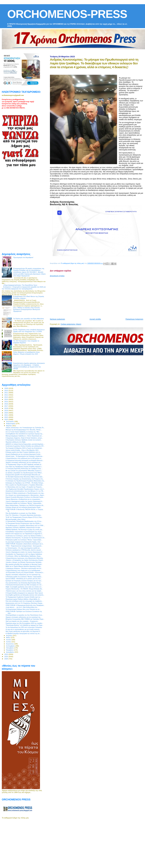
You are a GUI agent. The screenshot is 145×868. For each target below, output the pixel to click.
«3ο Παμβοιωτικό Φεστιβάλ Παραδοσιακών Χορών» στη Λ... (25, 489)
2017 (6, 406)
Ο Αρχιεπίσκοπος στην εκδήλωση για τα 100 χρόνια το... (24, 458)
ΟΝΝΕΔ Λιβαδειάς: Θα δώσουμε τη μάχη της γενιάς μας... (24, 530)
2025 (6, 656)
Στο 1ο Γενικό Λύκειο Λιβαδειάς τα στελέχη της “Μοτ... (23, 432)
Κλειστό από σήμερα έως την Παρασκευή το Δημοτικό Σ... (24, 534)
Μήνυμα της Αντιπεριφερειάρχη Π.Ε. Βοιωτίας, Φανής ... (24, 430)
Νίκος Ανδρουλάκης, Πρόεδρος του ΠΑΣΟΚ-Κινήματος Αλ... (25, 505)
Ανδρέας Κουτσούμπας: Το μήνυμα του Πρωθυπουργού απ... (26, 538)
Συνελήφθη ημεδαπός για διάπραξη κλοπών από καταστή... (25, 595)
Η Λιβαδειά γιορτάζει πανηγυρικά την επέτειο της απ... (23, 633)
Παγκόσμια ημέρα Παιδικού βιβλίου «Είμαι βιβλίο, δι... (23, 599)
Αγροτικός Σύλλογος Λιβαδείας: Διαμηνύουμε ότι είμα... (23, 527)
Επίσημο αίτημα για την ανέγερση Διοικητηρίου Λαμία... (24, 507)
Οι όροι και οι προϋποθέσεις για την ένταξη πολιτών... (23, 629)
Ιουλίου (9, 642)
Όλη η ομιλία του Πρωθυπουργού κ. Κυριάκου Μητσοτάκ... (25, 485)
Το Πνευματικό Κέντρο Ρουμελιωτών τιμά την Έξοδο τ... (24, 523)
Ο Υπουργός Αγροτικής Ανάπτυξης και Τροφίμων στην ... (24, 469)
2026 (6, 659)
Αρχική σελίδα (95, 319)
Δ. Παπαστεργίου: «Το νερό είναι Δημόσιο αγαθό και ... (23, 548)
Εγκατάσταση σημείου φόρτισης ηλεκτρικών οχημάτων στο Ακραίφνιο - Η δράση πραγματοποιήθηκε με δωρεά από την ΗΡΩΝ (29, 366)
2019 (6, 410)
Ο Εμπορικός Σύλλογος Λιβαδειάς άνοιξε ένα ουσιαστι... (24, 440)
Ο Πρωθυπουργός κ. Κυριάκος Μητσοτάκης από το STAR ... (25, 525)
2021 (6, 415)
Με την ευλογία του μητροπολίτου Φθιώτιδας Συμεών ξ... (24, 471)
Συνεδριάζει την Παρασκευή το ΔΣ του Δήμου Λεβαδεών (24, 554)
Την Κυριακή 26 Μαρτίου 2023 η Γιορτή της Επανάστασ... (24, 448)
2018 (6, 408)
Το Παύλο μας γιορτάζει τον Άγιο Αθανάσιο (29, 319)
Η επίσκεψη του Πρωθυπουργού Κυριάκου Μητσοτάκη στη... (25, 481)
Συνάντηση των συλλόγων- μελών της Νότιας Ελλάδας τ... (24, 536)
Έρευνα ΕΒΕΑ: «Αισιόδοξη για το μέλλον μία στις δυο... (24, 579)
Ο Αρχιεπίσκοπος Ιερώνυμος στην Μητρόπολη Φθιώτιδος (24, 558)
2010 (6, 390)
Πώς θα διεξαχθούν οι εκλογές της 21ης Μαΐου (21, 513)
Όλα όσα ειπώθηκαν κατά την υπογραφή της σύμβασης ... (24, 601)
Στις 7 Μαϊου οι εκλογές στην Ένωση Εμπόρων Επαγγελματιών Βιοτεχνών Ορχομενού (27, 309)
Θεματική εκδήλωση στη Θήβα (16, 442)
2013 (6, 397)
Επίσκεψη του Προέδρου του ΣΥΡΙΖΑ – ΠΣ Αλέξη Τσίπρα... (25, 483)
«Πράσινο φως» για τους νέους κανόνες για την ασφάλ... (24, 591)
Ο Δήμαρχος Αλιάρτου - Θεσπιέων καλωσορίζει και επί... (24, 568)
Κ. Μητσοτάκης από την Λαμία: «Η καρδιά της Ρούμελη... (24, 487)
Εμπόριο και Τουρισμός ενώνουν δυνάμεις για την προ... (24, 581)
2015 (6, 402)
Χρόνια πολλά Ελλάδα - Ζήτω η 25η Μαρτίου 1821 (22, 450)
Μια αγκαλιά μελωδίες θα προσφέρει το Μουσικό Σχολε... (24, 564)
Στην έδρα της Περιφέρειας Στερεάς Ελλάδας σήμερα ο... (24, 467)
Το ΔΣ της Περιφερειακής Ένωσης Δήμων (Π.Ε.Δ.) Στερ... (24, 517)
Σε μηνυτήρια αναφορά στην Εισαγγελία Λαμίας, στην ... (24, 542)
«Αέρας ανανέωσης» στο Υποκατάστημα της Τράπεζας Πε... (25, 428)
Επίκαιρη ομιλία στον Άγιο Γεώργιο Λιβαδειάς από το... (23, 452)
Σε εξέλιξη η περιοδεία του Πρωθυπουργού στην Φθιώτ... (24, 473)
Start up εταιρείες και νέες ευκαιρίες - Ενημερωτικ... (22, 621)
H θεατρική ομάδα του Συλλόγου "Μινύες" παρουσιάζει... (24, 503)
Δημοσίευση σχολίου (57, 276)
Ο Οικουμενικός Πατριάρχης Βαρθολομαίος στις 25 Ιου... (24, 521)
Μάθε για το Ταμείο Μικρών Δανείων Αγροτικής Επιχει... (24, 566)
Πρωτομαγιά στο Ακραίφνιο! (23, 257)
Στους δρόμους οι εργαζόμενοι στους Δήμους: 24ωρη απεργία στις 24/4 (27, 353)
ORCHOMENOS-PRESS (67, 14)
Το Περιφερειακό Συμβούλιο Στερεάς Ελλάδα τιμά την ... (24, 597)
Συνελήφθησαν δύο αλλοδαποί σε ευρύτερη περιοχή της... (25, 434)
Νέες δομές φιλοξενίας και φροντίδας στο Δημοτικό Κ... (23, 631)
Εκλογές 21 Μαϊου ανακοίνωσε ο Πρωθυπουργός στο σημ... (25, 493)
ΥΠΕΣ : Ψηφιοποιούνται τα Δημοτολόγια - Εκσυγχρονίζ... (24, 546)
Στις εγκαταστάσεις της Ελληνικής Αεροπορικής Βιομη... (24, 583)
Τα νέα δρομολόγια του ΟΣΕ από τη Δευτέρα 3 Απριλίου (24, 627)
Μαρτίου (9, 426)
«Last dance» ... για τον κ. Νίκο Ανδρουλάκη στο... (22, 607)
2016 (6, 404)
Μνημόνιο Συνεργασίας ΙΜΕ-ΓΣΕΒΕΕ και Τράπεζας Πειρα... (25, 619)
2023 (6, 419)
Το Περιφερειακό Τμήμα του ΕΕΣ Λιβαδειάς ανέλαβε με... (24, 464)
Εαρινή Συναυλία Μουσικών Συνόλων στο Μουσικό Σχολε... (25, 497)
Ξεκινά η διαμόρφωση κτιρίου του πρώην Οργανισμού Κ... (25, 501)
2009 (6, 388)
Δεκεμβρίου (10, 652)
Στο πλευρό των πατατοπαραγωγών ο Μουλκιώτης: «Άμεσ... (25, 495)
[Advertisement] (95, 296)
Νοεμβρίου (10, 650)
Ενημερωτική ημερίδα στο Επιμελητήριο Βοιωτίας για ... (24, 475)
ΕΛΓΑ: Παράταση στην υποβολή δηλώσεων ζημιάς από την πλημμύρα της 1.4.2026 (29, 330)
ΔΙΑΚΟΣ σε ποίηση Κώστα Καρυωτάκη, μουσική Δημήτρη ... (25, 444)
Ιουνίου (9, 640)
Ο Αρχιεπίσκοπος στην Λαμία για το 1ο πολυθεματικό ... (24, 570)
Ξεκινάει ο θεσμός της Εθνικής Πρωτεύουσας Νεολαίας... (24, 562)
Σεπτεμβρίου (11, 646)
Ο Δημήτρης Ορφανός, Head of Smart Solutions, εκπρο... (24, 438)
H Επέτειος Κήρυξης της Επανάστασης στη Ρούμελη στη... (25, 479)
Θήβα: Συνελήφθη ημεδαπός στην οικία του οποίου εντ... (24, 587)
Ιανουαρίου (10, 421)
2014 (6, 399)
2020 (6, 413)
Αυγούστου (10, 644)
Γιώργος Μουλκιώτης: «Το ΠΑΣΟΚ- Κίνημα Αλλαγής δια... (24, 589)
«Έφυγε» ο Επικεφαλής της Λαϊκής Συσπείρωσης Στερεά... (25, 560)
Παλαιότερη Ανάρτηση (134, 319)
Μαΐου (9, 638)
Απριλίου (9, 636)
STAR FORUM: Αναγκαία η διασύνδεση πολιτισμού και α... (25, 544)
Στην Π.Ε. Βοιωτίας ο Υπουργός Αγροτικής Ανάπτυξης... (24, 515)
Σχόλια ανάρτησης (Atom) (71, 324)
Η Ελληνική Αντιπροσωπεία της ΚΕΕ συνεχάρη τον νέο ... (24, 585)
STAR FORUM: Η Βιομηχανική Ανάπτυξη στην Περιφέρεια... (25, 605)
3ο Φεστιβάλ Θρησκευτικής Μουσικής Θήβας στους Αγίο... (25, 477)
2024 (6, 654)
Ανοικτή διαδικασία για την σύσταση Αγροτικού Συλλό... (24, 454)
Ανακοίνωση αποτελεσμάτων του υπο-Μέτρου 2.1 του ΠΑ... (25, 491)
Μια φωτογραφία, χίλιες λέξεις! (16, 519)
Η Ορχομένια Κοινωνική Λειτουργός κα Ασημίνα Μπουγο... (25, 460)
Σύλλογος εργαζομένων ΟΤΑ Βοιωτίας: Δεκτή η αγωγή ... (24, 550)
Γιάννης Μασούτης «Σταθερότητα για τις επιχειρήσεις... (23, 499)
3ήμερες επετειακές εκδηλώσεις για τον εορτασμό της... (24, 462)
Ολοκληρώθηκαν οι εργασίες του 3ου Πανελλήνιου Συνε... (24, 615)
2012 (6, 395)
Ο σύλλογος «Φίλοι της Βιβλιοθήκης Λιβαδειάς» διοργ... (24, 556)
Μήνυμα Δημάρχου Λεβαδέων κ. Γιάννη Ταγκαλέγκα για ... (24, 436)
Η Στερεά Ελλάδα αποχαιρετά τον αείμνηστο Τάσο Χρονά (24, 593)
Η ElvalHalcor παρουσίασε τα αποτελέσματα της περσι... (24, 532)
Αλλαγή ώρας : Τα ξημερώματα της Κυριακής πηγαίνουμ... (25, 456)
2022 (6, 417)
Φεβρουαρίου (11, 424)
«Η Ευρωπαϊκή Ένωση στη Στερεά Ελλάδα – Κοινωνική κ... (25, 572)
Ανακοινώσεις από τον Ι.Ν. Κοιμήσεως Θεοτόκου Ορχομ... (24, 603)
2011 (6, 393)
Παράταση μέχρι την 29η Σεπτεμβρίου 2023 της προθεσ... (24, 623)
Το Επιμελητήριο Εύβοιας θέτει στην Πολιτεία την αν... (23, 609)
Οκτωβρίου (10, 648)
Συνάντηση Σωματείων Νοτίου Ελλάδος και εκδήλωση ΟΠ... (25, 446)
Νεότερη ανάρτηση (57, 319)
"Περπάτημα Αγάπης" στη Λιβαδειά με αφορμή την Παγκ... (25, 625)
